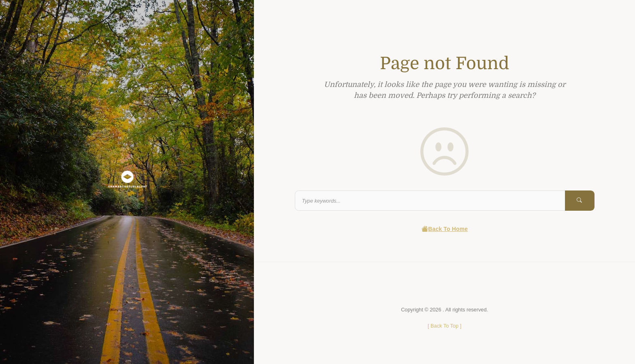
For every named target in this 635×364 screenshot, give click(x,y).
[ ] (444, 326)
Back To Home (444, 229)
